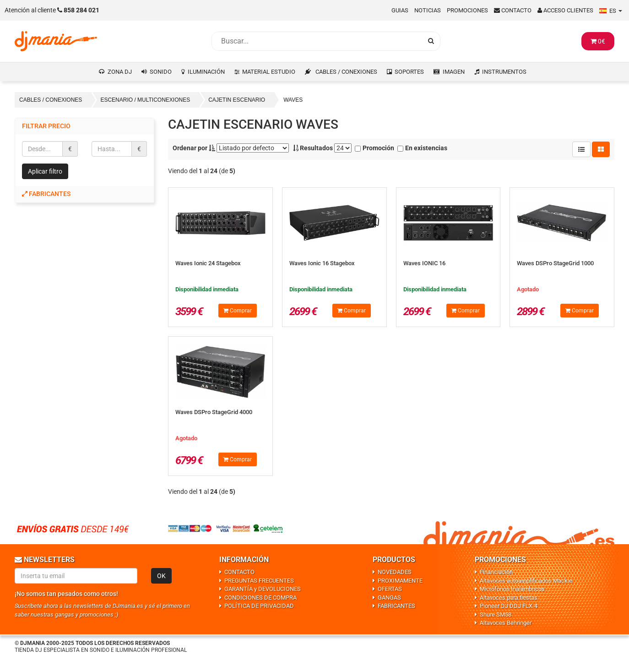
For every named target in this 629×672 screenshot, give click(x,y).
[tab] (84, 194)
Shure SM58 (496, 615)
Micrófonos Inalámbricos (512, 589)
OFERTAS (390, 589)
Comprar (238, 311)
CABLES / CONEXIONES (346, 72)
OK (161, 576)
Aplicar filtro (45, 171)
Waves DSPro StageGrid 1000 (555, 263)
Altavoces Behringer (506, 623)
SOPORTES (409, 72)
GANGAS (389, 598)
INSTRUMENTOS (504, 72)
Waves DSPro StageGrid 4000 (214, 412)
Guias (400, 10)
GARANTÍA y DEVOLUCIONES (263, 589)
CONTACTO (239, 572)
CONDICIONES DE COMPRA (260, 598)
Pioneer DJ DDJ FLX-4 (509, 606)
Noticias (428, 10)
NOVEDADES (395, 572)
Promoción (374, 148)
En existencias (422, 148)
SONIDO (161, 72)
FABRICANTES (396, 606)
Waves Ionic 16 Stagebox (322, 263)
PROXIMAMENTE (400, 581)
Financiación (496, 572)
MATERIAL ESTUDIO (269, 72)
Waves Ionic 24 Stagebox (208, 263)
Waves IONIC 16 (424, 263)
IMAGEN (454, 72)
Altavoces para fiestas (509, 598)
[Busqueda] (317, 41)
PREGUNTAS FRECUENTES (259, 581)
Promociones (467, 10)
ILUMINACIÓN (206, 72)
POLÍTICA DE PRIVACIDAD (259, 606)
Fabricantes (46, 194)
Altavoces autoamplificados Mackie (526, 581)
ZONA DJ (120, 72)
